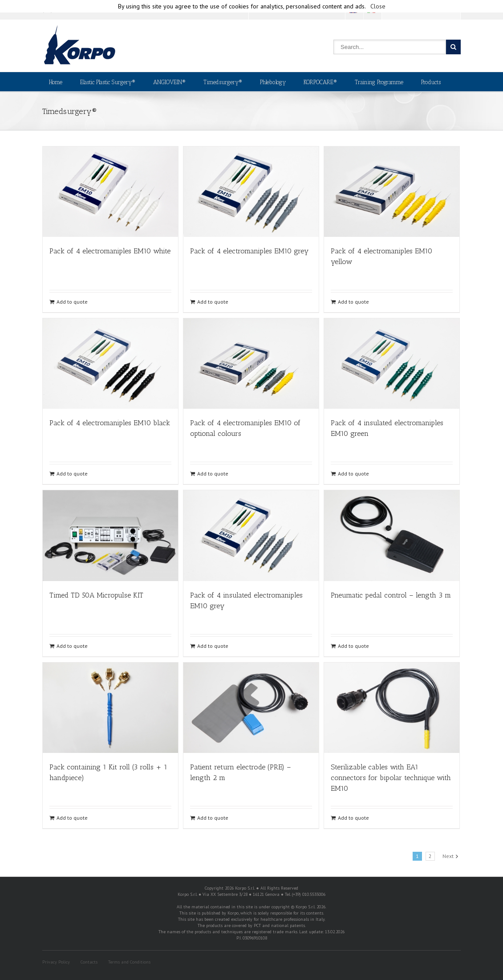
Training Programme (379, 82)
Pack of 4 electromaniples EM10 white (110, 251)
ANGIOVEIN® (169, 82)
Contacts (89, 962)
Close (378, 6)
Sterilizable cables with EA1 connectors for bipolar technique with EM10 (391, 778)
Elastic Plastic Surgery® (108, 82)
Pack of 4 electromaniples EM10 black (110, 423)
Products (431, 82)
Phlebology (273, 82)
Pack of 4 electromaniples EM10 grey (249, 251)
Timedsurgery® (223, 82)
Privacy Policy (56, 962)
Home (56, 82)
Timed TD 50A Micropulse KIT (96, 595)
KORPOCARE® (320, 82)
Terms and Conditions (129, 962)
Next (448, 856)
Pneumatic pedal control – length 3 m (391, 595)
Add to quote (72, 302)
